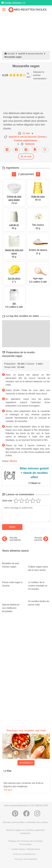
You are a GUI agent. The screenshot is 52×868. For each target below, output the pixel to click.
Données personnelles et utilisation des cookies (25, 822)
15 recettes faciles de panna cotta (39, 600)
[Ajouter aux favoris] (45, 150)
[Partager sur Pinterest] (26, 150)
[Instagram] (37, 813)
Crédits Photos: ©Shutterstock (25, 849)
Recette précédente (11, 539)
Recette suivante (41, 539)
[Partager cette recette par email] (7, 150)
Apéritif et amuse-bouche (30, 54)
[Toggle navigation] (4, 10)
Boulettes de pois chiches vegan (13, 562)
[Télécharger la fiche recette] (35, 150)
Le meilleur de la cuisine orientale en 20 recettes (39, 583)
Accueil (9, 54)
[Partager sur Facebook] (16, 150)
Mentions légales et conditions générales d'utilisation (25, 832)
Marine (13, 461)
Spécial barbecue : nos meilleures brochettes (13, 605)
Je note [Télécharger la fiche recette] (26, 156)
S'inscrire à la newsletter (26, 859)
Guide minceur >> (15, 3)
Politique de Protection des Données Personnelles (25, 843)
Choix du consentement (24, 854)
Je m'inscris (26, 763)
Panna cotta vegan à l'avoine (13, 581)
